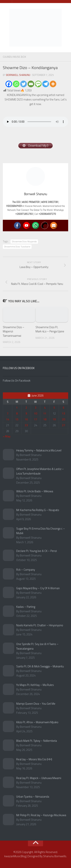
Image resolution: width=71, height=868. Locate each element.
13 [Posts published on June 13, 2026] (63, 413)
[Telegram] (46, 84)
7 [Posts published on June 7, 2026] (8, 413)
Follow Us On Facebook (19, 368)
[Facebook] (9, 84)
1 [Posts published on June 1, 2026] (17, 408)
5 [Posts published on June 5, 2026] (54, 408)
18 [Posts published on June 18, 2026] (45, 419)
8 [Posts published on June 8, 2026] (17, 413)
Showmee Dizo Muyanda (24, 241)
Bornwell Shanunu (18, 75)
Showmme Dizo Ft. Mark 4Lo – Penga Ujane (50, 329)
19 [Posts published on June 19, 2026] (54, 419)
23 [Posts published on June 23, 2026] (26, 425)
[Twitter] (24, 84)
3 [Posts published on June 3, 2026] (35, 408)
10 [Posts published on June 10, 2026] (35, 413)
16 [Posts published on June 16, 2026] (26, 419)
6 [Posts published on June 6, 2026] (63, 408)
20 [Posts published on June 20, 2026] (63, 419)
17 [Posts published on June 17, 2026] (35, 419)
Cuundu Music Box (14, 57)
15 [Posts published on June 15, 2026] (17, 419)
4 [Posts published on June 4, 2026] (45, 408)
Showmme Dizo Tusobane (17, 247)
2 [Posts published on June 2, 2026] (26, 408)
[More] (53, 84)
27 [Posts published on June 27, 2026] (63, 425)
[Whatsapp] (16, 84)
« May (7, 436)
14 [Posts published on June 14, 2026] (8, 419)
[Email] (31, 84)
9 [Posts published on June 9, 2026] (26, 413)
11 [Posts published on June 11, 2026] (45, 413)
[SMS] (38, 84)
